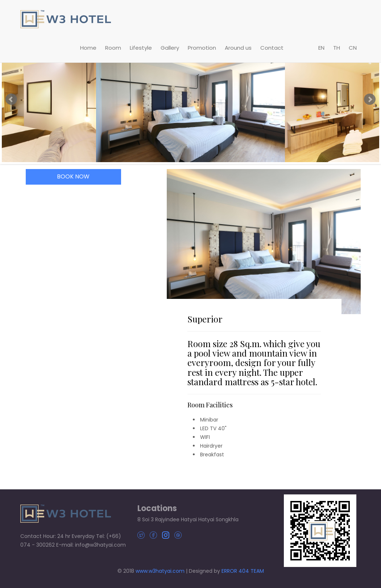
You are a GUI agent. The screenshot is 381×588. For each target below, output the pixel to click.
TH (337, 48)
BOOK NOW (73, 176)
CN (353, 48)
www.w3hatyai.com (160, 571)
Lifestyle (141, 48)
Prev (11, 99)
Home (88, 48)
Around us (238, 48)
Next (370, 99)
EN (321, 48)
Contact (272, 48)
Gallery (170, 48)
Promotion (202, 48)
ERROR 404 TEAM (243, 571)
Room (113, 48)
